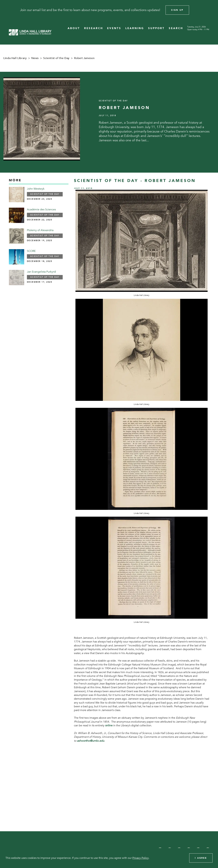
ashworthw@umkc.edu (91, 741)
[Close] (211, 10)
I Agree (201, 858)
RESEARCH (94, 28)
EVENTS (114, 28)
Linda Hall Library (15, 58)
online (109, 725)
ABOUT (74, 28)
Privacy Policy (141, 858)
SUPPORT (156, 28)
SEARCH (176, 28)
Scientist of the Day (56, 58)
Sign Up (177, 10)
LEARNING (135, 28)
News (35, 58)
